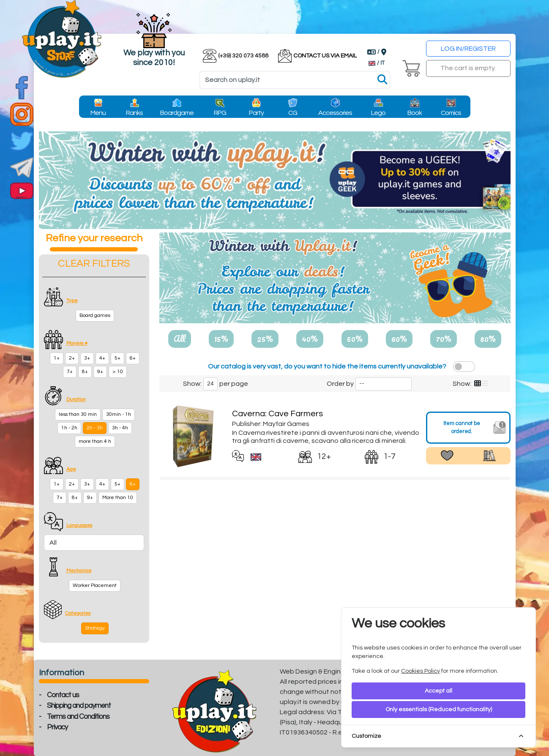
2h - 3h (95, 428)
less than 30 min (78, 414)
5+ (117, 358)
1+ (57, 358)
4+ (102, 358)
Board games (95, 315)
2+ (72, 358)
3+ (87, 358)
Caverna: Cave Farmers (277, 414)
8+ (85, 372)
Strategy (95, 628)
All (180, 338)
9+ (100, 372)
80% (488, 338)
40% (310, 338)
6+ (133, 358)
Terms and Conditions (78, 717)
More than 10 (118, 498)
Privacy (57, 727)
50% (355, 338)
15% (221, 338)
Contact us (63, 695)
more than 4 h (95, 441)
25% (265, 338)
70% (444, 338)
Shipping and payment (79, 706)
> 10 (118, 372)
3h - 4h (120, 428)
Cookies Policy (421, 671)
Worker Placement (95, 585)
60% (399, 338)
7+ (70, 372)
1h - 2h (69, 428)
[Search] (295, 80)
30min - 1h (119, 414)
